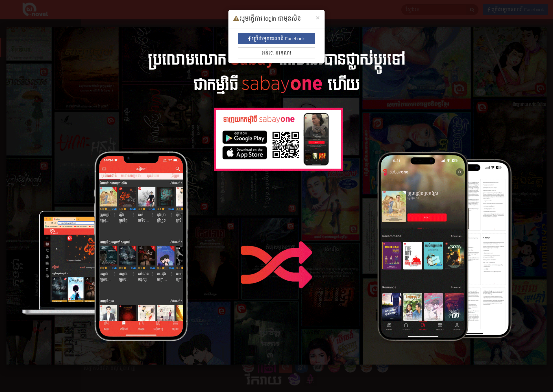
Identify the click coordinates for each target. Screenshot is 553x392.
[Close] (318, 18)
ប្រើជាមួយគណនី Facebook (276, 39)
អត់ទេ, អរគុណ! (277, 53)
